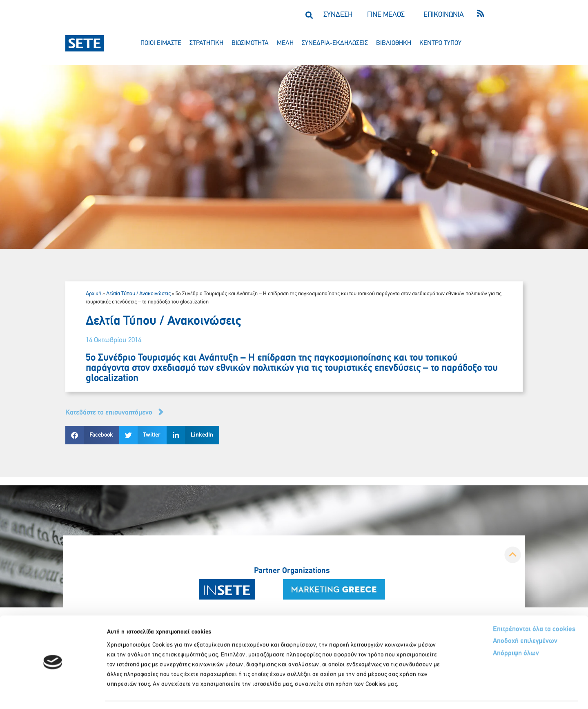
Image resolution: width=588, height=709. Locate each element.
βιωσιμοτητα (250, 43)
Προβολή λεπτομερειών (456, 693)
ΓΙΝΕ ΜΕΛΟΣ (386, 15)
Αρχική (94, 294)
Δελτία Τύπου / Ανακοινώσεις (138, 294)
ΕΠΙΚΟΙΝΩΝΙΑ (444, 15)
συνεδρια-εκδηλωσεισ (335, 43)
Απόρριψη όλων (485, 630)
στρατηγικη (206, 43)
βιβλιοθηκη (394, 43)
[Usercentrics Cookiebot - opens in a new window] (53, 693)
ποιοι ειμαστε (161, 43)
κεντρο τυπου (440, 43)
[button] (309, 15)
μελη (285, 43)
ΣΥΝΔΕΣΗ (338, 15)
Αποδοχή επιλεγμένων (495, 618)
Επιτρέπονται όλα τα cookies (503, 605)
